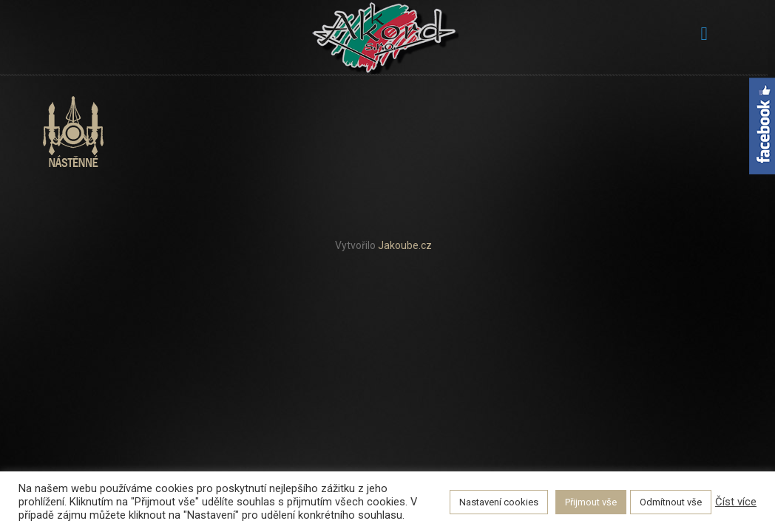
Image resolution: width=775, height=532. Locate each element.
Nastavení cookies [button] (499, 502)
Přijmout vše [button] (591, 502)
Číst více (736, 502)
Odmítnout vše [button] (671, 502)
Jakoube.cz (405, 245)
